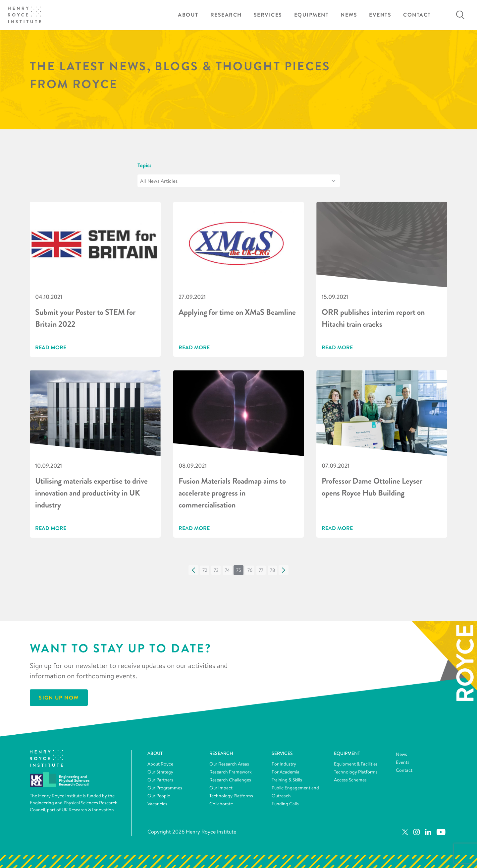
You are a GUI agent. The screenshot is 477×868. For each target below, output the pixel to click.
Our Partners (160, 780)
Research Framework (231, 772)
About (188, 15)
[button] (193, 570)
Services (268, 15)
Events (380, 15)
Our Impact (221, 788)
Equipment (312, 15)
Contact (417, 15)
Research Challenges (230, 780)
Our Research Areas (229, 764)
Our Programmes (165, 788)
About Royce (160, 764)
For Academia (286, 772)
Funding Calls (285, 804)
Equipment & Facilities (356, 764)
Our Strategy (160, 772)
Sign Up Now (59, 698)
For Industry (284, 764)
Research (226, 15)
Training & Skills (287, 780)
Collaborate (221, 804)
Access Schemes (350, 780)
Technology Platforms (231, 796)
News (349, 15)
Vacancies (157, 804)
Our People (159, 796)
